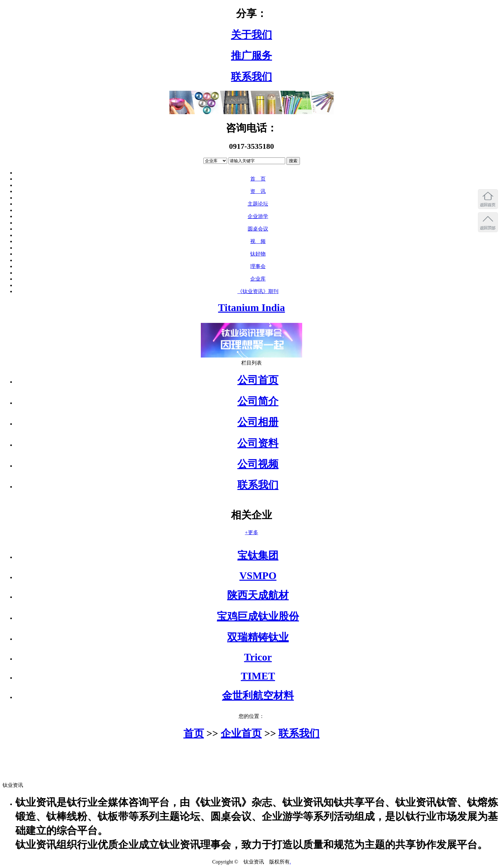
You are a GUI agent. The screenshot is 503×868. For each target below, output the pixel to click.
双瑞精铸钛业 (258, 637)
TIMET (258, 676)
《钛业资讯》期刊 (258, 291)
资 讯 (258, 191)
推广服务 (251, 55)
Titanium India (251, 308)
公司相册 (258, 422)
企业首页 (241, 733)
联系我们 (251, 77)
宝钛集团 (258, 555)
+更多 (251, 532)
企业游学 (258, 216)
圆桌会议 (258, 229)
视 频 (258, 241)
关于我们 (251, 35)
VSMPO (258, 576)
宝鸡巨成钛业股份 (258, 616)
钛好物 (258, 254)
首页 (194, 733)
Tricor (258, 657)
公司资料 (258, 443)
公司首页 (258, 380)
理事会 (258, 266)
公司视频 (258, 464)
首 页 (258, 179)
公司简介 (258, 401)
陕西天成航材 (258, 595)
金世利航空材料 (258, 695)
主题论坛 (258, 204)
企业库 (258, 279)
